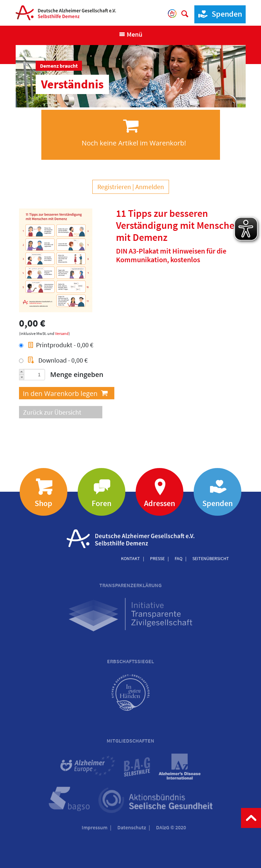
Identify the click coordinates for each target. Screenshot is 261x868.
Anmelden (150, 187)
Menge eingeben (77, 374)
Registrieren (114, 187)
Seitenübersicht (211, 558)
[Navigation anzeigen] (130, 34)
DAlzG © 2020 (171, 827)
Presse (157, 558)
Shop (43, 503)
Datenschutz (132, 827)
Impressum (94, 827)
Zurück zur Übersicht (52, 412)
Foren (101, 503)
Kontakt (130, 558)
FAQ (178, 558)
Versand (62, 333)
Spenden (218, 14)
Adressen (159, 503)
